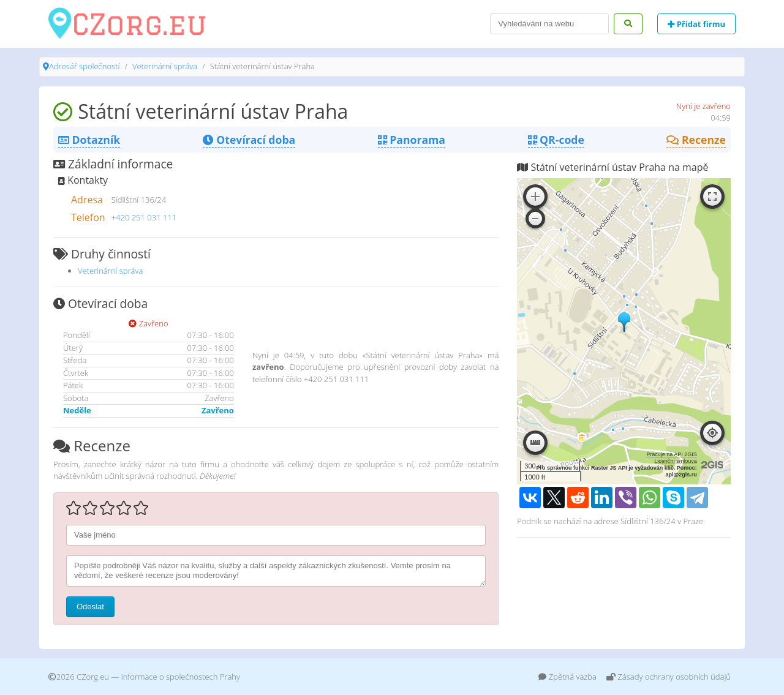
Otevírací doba (249, 140)
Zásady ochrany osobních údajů (669, 677)
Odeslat (90, 607)
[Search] (549, 24)
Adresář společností (84, 66)
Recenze (696, 140)
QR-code (556, 140)
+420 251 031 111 (144, 217)
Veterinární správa (165, 66)
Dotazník (89, 140)
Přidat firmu (696, 24)
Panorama (412, 140)
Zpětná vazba (567, 677)
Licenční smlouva (676, 461)
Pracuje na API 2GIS (672, 454)
